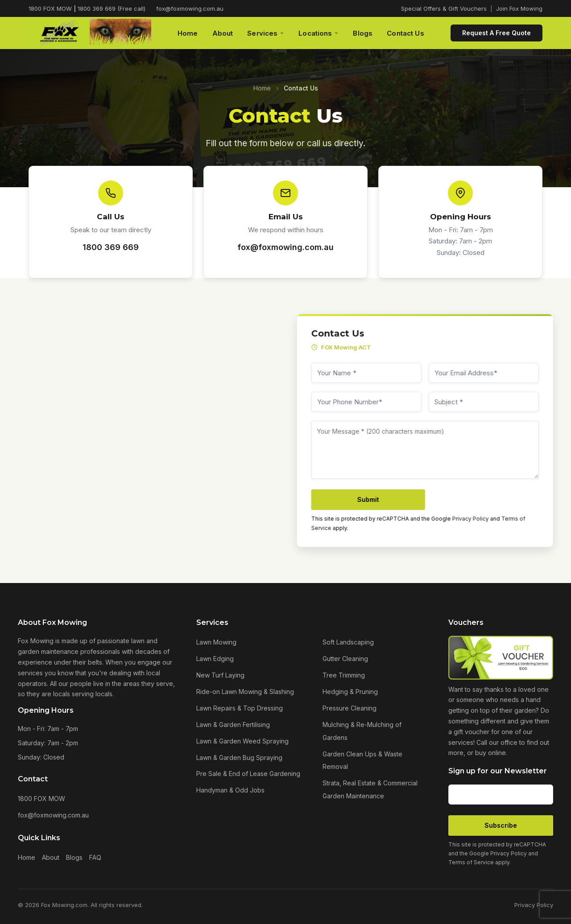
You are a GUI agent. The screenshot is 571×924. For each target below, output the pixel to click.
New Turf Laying (220, 675)
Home (188, 33)
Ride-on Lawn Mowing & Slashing (245, 692)
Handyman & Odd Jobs (230, 790)
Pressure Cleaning (350, 708)
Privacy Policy (476, 519)
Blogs (363, 33)
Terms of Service (471, 862)
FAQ (95, 857)
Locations (319, 33)
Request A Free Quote (497, 33)
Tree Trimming (344, 675)
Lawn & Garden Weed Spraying (242, 741)
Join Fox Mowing (519, 8)
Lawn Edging (215, 659)
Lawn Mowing (216, 642)
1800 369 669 (111, 247)
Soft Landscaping (348, 642)
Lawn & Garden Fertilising (233, 725)
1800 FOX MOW (41, 799)
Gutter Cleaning (345, 659)
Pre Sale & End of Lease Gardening (248, 774)
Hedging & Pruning (350, 692)
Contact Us (405, 33)
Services (266, 33)
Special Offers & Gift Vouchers (444, 8)
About (223, 33)
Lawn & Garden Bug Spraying (239, 758)
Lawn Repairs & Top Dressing (240, 708)
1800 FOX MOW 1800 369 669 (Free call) (87, 8)
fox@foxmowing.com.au (190, 8)
